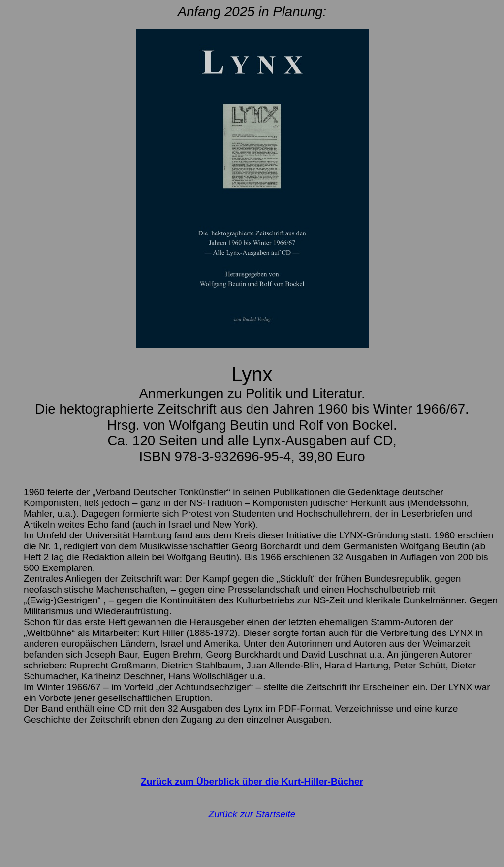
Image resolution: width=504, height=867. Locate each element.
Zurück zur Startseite (252, 814)
